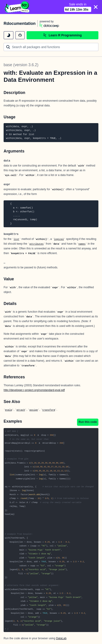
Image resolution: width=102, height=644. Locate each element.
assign (34, 410)
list (16, 239)
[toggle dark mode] (9, 35)
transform (49, 410)
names (82, 244)
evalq (9, 410)
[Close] (96, 7)
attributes (37, 244)
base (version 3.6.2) (21, 65)
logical (59, 239)
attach (21, 410)
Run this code (88, 422)
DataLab (61, 638)
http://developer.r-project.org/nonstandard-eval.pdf (34, 390)
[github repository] (20, 35)
